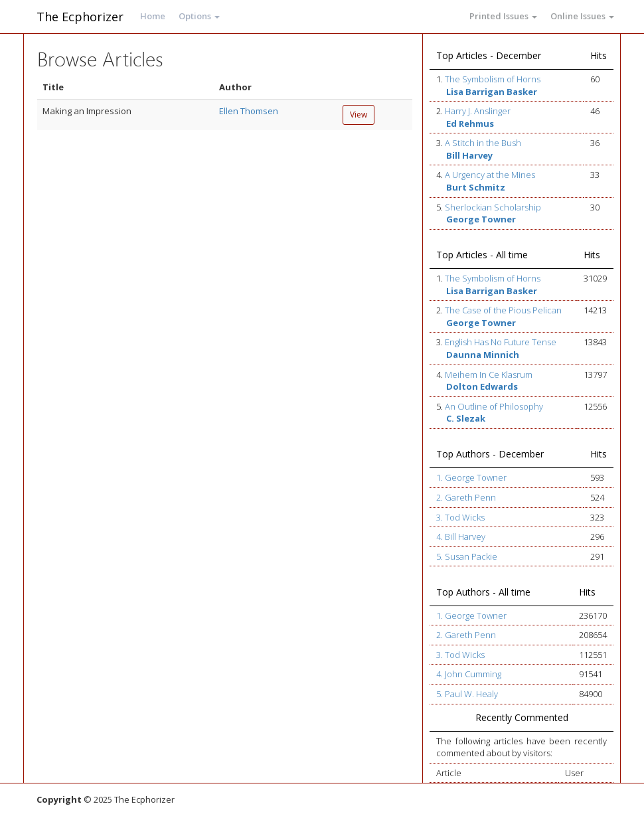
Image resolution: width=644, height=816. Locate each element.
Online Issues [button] (582, 16)
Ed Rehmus (470, 123)
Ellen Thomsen (249, 111)
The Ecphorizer (80, 17)
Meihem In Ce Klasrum (489, 374)
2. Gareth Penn (466, 497)
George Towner (481, 219)
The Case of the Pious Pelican (503, 310)
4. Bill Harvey (461, 536)
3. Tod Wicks (460, 517)
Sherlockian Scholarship (493, 207)
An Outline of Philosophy (494, 406)
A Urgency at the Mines (490, 175)
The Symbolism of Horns (493, 79)
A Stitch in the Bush (483, 143)
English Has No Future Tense (501, 342)
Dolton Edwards (482, 386)
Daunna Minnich (483, 355)
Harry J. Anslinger (478, 111)
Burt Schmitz (476, 187)
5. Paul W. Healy (467, 694)
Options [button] (199, 16)
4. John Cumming (469, 674)
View (359, 115)
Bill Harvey (469, 155)
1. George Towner (471, 477)
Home (153, 16)
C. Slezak (466, 418)
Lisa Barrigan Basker (492, 92)
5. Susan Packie (467, 556)
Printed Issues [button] (503, 16)
